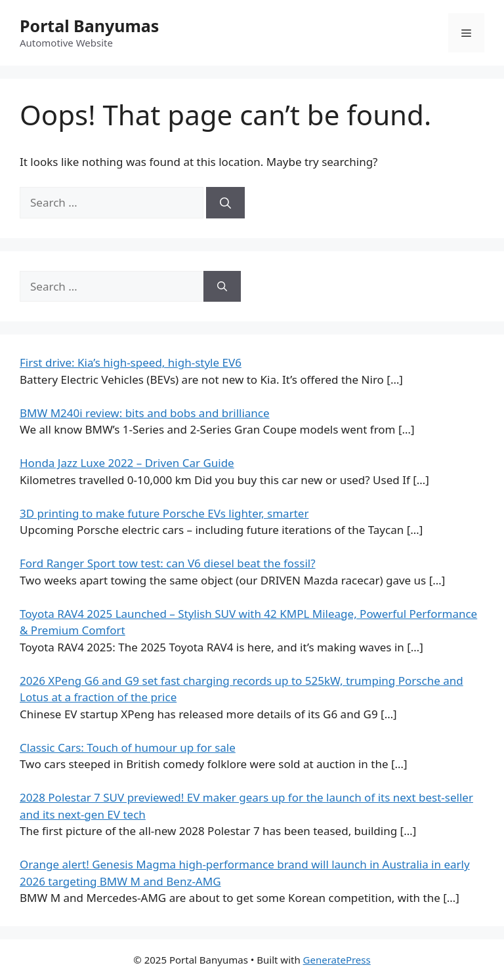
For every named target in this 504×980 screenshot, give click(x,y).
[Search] (225, 203)
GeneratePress (337, 960)
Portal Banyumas (89, 26)
